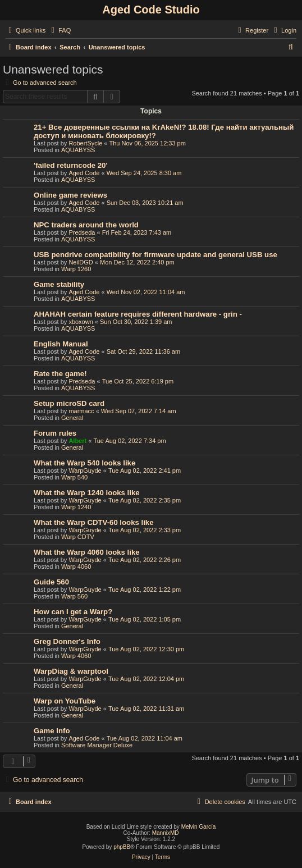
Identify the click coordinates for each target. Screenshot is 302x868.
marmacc (81, 411)
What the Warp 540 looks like (84, 463)
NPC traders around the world (86, 225)
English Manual (61, 344)
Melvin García (199, 827)
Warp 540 (74, 477)
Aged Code (84, 173)
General (72, 418)
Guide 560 (51, 582)
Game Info (52, 731)
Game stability (59, 284)
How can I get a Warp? (73, 612)
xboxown (81, 322)
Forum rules (55, 433)
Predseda (82, 232)
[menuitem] (60, 30)
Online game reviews (70, 195)
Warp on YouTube (65, 701)
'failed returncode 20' (71, 165)
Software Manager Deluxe (97, 745)
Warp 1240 (76, 507)
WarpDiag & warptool (71, 671)
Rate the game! (60, 374)
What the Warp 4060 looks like (87, 552)
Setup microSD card (69, 403)
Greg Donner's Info (67, 641)
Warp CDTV (78, 537)
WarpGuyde (85, 470)
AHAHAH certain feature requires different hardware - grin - (138, 314)
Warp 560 (74, 596)
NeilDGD (81, 262)
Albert (77, 441)
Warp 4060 (76, 567)
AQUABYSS (78, 150)
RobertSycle (85, 143)
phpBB (122, 847)
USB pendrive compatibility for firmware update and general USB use (155, 255)
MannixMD (166, 833)
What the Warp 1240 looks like (87, 493)
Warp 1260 (76, 269)
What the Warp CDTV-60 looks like (93, 522)
